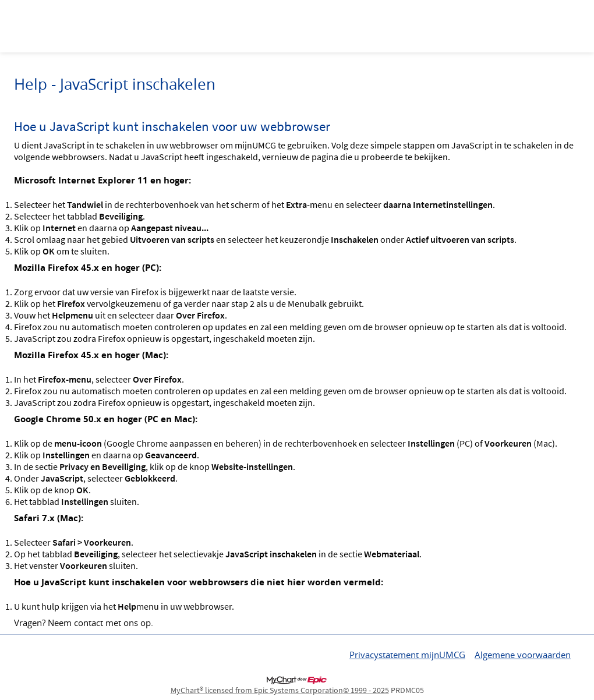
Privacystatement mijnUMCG (407, 655)
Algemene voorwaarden (523, 655)
